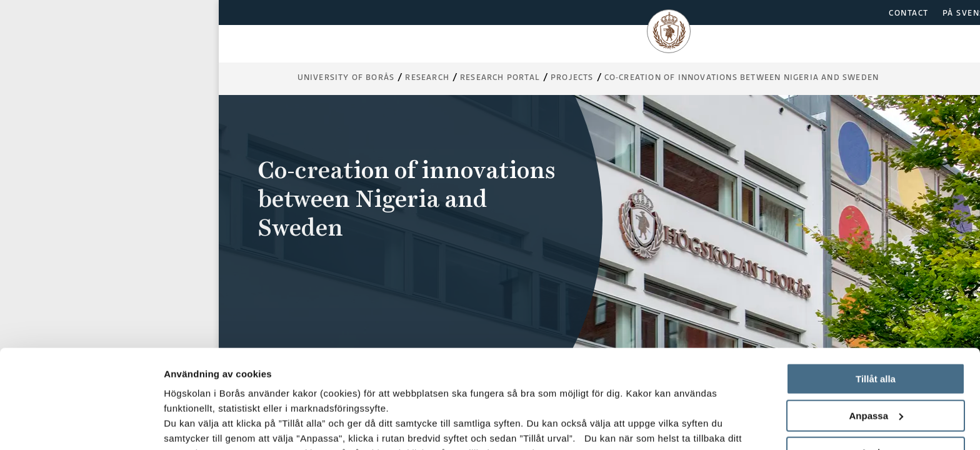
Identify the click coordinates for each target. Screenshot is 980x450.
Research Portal (500, 77)
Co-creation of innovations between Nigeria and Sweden (742, 77)
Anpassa (876, 323)
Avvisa (876, 360)
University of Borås (346, 77)
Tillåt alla (876, 287)
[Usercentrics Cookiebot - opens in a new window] (81, 426)
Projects (572, 77)
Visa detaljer (192, 425)
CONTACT (909, 13)
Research (427, 77)
